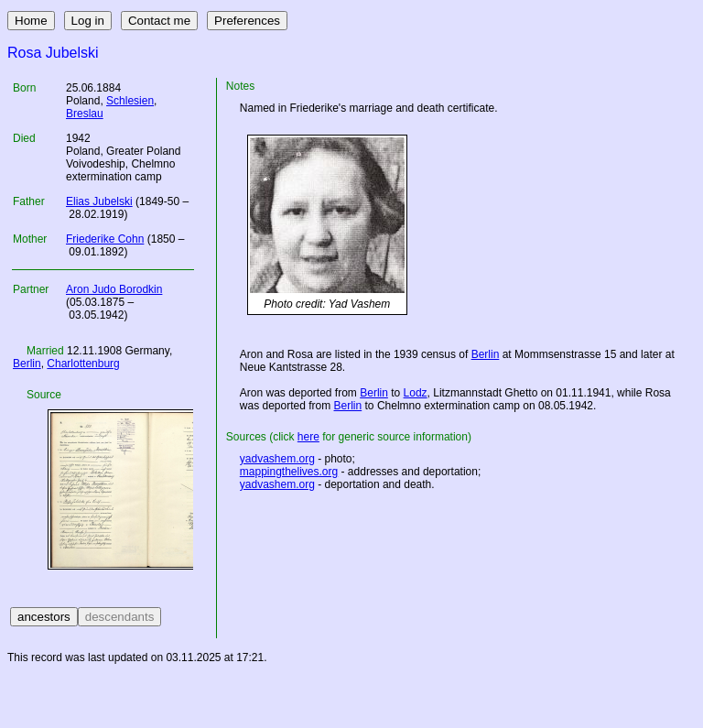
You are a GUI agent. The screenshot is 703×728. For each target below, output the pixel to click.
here (308, 437)
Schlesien (130, 101)
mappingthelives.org (289, 472)
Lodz (416, 393)
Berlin (27, 364)
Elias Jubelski (99, 201)
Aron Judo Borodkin (114, 289)
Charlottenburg (83, 364)
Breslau (85, 114)
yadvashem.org (277, 459)
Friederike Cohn (105, 239)
